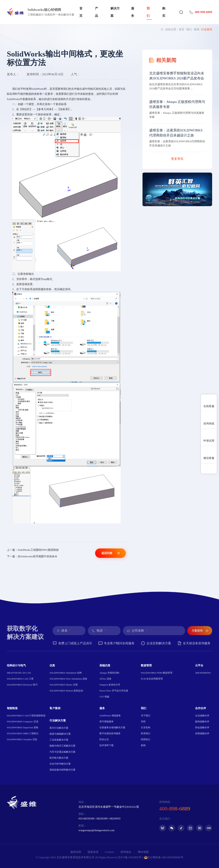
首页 (81, 12)
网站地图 (143, 852)
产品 (96, 12)
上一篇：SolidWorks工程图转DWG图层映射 (33, 550)
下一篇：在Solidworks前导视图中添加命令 (32, 556)
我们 (148, 12)
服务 (133, 12)
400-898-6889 (201, 12)
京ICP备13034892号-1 (131, 857)
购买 (164, 12)
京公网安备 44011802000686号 (164, 857)
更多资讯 (177, 159)
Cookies (110, 852)
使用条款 (126, 852)
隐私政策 (93, 852)
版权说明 (76, 852)
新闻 (197, 29)
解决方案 (115, 12)
